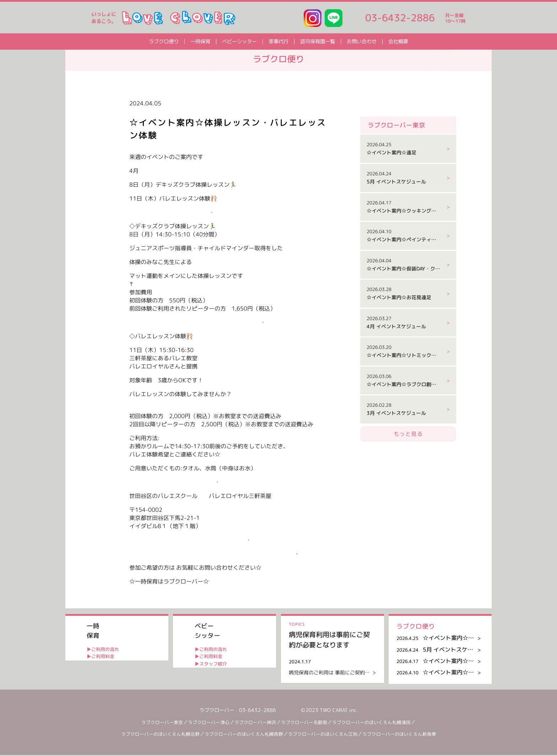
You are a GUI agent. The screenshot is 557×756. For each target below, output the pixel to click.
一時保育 (200, 42)
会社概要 (398, 42)
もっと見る (408, 464)
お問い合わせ (362, 42)
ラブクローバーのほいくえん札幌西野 (244, 735)
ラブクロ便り (164, 42)
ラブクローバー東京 (157, 723)
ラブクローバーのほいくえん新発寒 (408, 735)
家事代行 (278, 42)
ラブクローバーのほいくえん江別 (328, 735)
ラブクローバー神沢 (256, 723)
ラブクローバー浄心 (206, 723)
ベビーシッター (239, 42)
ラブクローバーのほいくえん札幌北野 (154, 735)
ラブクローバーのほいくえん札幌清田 (380, 723)
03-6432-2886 (400, 18)
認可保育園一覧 (318, 42)
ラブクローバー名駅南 (308, 723)
